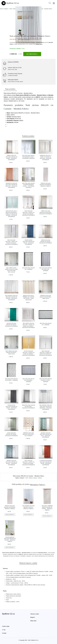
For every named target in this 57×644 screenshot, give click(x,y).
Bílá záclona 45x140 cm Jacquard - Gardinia (28, 380)
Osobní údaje (6, 626)
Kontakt (4, 633)
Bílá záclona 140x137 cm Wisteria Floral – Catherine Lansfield (29, 157)
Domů (1, 9)
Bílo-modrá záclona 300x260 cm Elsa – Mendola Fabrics (28, 507)
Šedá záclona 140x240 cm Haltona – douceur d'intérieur (28, 407)
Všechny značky (35, 614)
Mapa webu (33, 621)
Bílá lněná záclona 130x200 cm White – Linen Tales (11, 352)
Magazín (33, 617)
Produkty (6, 9)
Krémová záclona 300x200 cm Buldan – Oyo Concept (28, 434)
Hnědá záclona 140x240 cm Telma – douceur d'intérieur (46, 241)
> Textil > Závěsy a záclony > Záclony (33, 478)
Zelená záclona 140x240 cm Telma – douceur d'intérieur (11, 325)
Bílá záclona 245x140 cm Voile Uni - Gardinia (46, 269)
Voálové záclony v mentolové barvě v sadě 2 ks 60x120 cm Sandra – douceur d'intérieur (11, 214)
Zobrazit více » (39, 44)
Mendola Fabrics (22, 44)
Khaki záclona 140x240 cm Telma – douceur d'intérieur (11, 434)
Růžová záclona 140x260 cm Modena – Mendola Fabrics (46, 185)
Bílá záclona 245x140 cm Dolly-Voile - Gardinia (46, 380)
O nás (4, 630)
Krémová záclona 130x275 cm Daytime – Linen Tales (46, 297)
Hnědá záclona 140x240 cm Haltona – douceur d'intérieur (46, 212)
